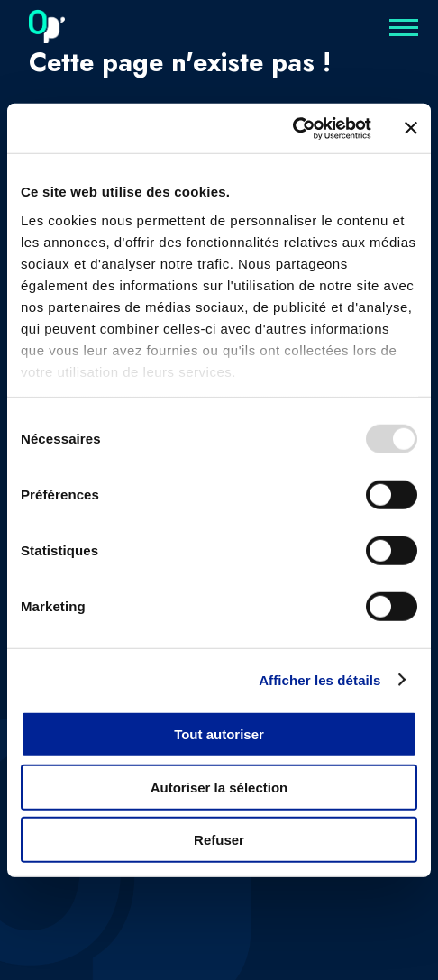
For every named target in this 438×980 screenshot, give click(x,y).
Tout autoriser (219, 734)
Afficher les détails (319, 679)
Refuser (219, 840)
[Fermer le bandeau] (411, 128)
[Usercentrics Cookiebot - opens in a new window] (292, 128)
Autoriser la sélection (219, 787)
